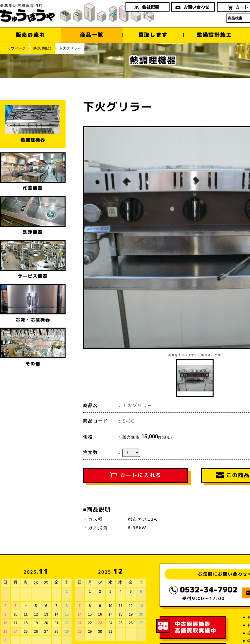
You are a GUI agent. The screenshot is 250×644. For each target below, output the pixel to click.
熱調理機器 (42, 48)
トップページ (15, 48)
